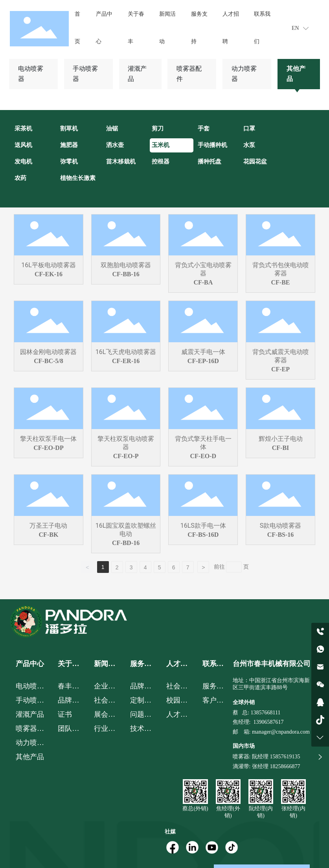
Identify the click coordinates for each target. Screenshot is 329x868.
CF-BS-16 (281, 535)
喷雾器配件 (189, 74)
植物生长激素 (78, 178)
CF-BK (49, 535)
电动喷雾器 (31, 74)
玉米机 (161, 145)
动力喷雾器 (244, 74)
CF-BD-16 (126, 543)
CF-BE (281, 282)
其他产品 (296, 74)
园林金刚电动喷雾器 (48, 352)
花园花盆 (255, 161)
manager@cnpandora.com (281, 732)
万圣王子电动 (48, 526)
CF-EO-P (126, 456)
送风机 (23, 145)
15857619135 (284, 757)
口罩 (249, 128)
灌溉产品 (137, 74)
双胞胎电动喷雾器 (126, 265)
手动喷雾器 (85, 74)
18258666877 (285, 766)
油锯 (112, 128)
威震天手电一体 (203, 352)
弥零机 (69, 161)
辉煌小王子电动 (281, 439)
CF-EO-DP (48, 448)
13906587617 (268, 722)
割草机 (69, 128)
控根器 (161, 161)
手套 (204, 128)
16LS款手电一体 (203, 526)
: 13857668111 (264, 713)
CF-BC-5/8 (49, 361)
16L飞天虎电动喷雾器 (126, 352)
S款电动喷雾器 (281, 526)
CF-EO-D (203, 456)
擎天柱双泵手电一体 (48, 439)
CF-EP (280, 369)
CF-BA (203, 282)
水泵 (249, 145)
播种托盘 (210, 161)
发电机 (23, 161)
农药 (20, 178)
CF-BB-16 (126, 274)
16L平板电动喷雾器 (49, 265)
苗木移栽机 (121, 161)
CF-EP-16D (203, 361)
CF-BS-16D (203, 535)
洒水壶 (115, 145)
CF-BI (281, 448)
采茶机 (23, 128)
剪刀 (158, 128)
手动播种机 (212, 145)
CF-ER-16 (126, 361)
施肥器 (69, 145)
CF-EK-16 (49, 274)
